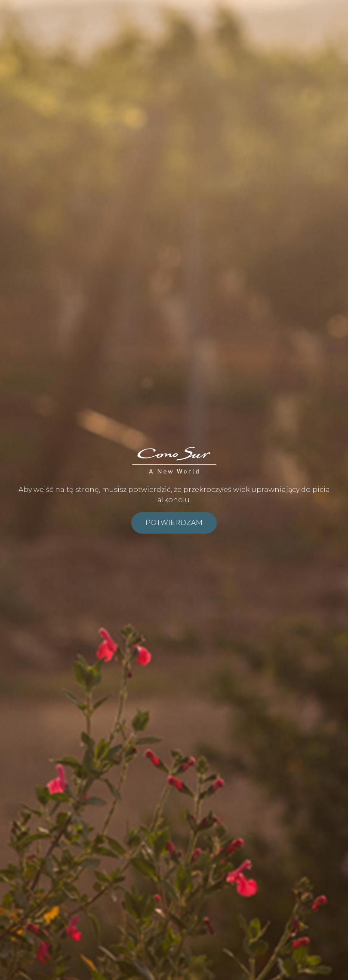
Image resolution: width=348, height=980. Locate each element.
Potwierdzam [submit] (174, 523)
